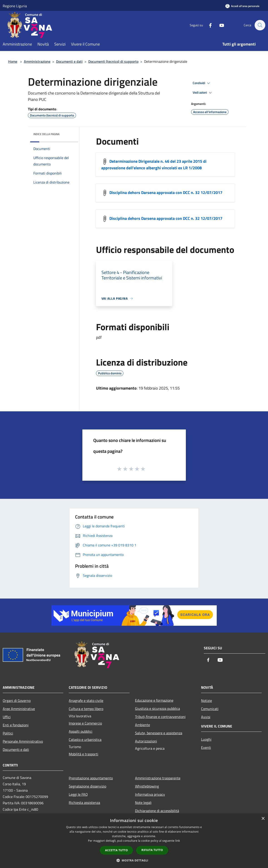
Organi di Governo (17, 701)
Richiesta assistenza (84, 803)
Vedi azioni (203, 93)
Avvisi (206, 717)
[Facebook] (208, 25)
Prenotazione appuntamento (91, 778)
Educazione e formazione (154, 700)
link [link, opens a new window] (178, 841)
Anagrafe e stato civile (86, 701)
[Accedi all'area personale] (242, 6)
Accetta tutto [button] (116, 850)
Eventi (206, 747)
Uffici (7, 717)
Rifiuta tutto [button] (152, 850)
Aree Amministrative (19, 709)
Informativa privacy (150, 794)
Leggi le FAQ (78, 794)
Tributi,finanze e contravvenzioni (160, 717)
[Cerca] (260, 25)
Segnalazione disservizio (87, 786)
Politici (8, 733)
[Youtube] (219, 25)
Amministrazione (37, 61)
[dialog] (134, 841)
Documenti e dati (69, 61)
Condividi (202, 83)
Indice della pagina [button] (46, 134)
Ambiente (143, 725)
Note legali (143, 803)
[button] (134, 860)
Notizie (207, 701)
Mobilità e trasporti (84, 754)
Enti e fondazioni (16, 725)
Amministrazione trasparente (158, 778)
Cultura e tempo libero (86, 709)
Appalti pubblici (81, 731)
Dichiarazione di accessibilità (157, 811)
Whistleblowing (147, 786)
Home (13, 61)
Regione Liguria (15, 6)
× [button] (263, 819)
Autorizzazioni (146, 741)
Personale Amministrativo (23, 741)
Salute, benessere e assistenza (159, 733)
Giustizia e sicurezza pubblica (157, 708)
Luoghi (206, 739)
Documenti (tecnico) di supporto (113, 61)
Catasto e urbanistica (85, 739)
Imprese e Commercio (85, 723)
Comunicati (210, 709)
